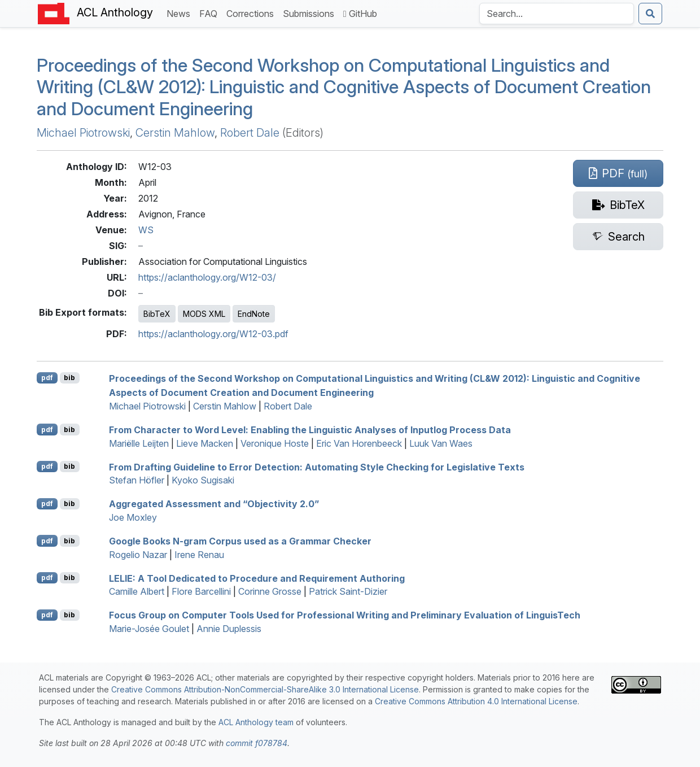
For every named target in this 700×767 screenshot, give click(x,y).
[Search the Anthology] (557, 14)
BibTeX (157, 314)
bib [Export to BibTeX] (69, 378)
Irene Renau (199, 555)
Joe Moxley (133, 517)
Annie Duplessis (229, 629)
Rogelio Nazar (138, 555)
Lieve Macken (205, 443)
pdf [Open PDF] (47, 378)
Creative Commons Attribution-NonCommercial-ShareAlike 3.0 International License (265, 689)
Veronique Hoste (275, 443)
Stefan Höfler (137, 480)
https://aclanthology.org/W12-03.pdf (213, 334)
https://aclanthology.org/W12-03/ (207, 277)
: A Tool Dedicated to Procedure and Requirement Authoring (257, 578)
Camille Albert (137, 591)
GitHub (360, 14)
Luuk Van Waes (441, 443)
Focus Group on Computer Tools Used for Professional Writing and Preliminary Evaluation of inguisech (345, 615)
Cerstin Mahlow (175, 133)
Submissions (311, 13)
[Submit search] (650, 14)
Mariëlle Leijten (139, 443)
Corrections (252, 13)
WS (146, 230)
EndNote (254, 314)
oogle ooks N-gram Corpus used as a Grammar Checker (240, 541)
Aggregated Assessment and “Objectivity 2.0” (214, 504)
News (181, 13)
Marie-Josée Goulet (149, 629)
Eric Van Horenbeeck (359, 443)
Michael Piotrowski (83, 133)
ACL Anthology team (256, 722)
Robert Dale (250, 133)
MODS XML (204, 314)
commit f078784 (257, 743)
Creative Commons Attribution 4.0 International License (476, 701)
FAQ (211, 13)
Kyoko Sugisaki (203, 480)
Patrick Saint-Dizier (348, 591)
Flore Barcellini (201, 591)
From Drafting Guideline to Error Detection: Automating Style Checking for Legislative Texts (317, 467)
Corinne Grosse (270, 591)
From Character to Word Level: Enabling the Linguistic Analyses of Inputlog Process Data (310, 430)
